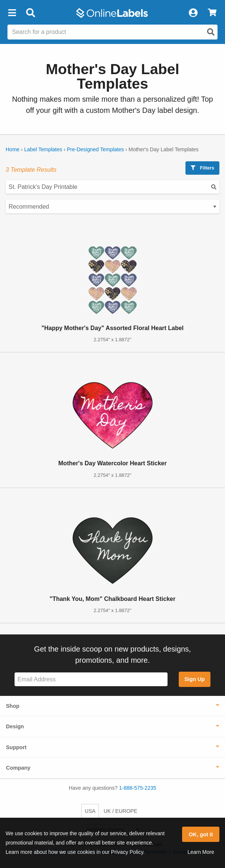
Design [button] (15, 726)
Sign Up (194, 679)
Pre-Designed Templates (95, 149)
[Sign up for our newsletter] (91, 679)
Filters (202, 168)
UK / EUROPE (121, 811)
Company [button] (18, 768)
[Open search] (211, 32)
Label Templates (43, 149)
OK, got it (201, 834)
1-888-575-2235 (138, 788)
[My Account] (193, 13)
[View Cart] (212, 13)
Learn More (201, 852)
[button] (12, 13)
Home (12, 149)
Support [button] (16, 747)
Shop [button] (13, 706)
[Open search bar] (30, 13)
